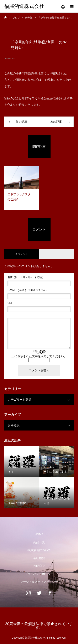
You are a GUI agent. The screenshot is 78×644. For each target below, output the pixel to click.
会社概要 (39, 558)
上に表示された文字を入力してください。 (39, 356)
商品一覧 (39, 542)
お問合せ (39, 566)
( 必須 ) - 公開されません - (27, 290)
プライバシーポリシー (39, 574)
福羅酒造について (39, 550)
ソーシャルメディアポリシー (39, 582)
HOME (39, 534)
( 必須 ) (25, 277)
